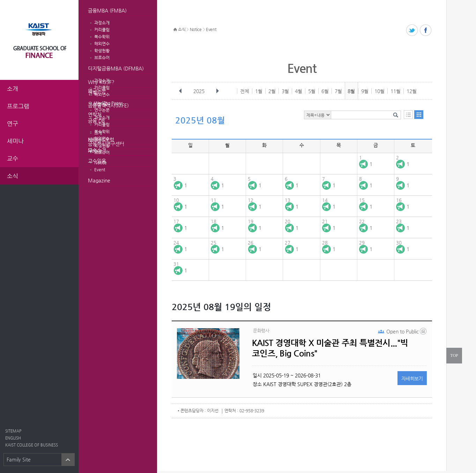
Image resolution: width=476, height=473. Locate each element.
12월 (412, 91)
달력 (419, 115)
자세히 (412, 378)
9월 (365, 91)
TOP (454, 355)
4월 (299, 91)
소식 (182, 29)
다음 (217, 91)
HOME (175, 30)
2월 (272, 91)
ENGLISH (13, 438)
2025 (200, 91)
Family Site (19, 459)
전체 (245, 91)
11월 (396, 91)
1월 (259, 91)
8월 (351, 91)
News (94, 140)
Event (100, 170)
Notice (95, 150)
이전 (180, 91)
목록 (408, 115)
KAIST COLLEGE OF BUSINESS (32, 445)
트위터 (412, 31)
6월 (325, 91)
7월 (338, 91)
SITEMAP (13, 431)
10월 (380, 91)
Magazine (99, 180)
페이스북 (426, 31)
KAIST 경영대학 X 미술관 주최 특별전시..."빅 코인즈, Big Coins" (330, 348)
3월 (285, 91)
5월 (312, 91)
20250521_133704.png (424, 333)
